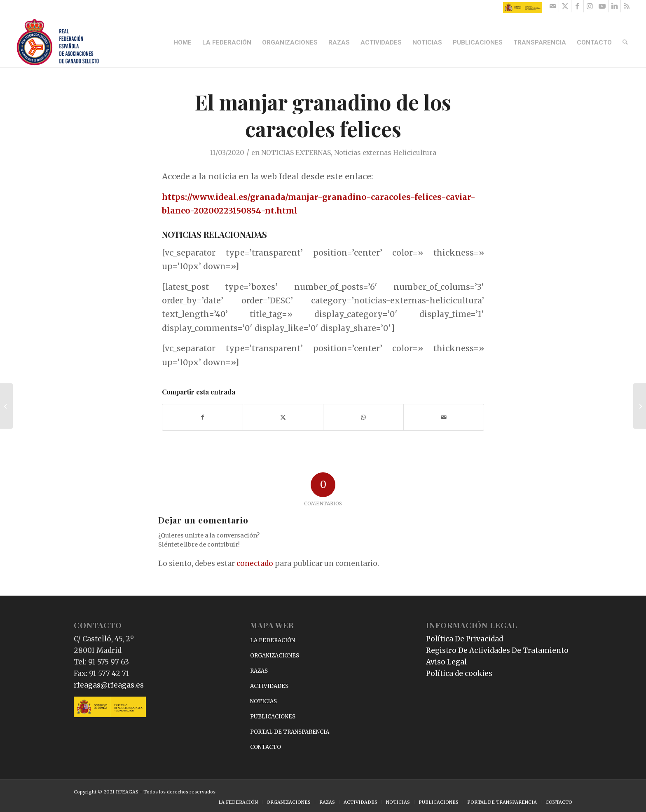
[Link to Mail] (553, 6)
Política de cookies (459, 674)
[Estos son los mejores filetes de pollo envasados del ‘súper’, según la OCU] (640, 406)
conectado (255, 563)
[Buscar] (625, 42)
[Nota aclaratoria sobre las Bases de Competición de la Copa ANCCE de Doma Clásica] (6, 406)
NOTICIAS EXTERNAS (296, 153)
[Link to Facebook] (577, 6)
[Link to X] (565, 6)
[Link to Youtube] (602, 6)
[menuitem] (183, 42)
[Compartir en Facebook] (202, 417)
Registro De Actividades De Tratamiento (497, 650)
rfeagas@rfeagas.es (109, 685)
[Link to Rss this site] (627, 6)
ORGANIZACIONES (275, 656)
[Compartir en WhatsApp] (363, 417)
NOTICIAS (263, 701)
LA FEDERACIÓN (273, 640)
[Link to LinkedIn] (614, 6)
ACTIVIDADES (269, 686)
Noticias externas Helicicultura (385, 153)
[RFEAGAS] (58, 42)
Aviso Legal (446, 662)
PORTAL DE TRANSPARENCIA (290, 732)
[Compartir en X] (283, 417)
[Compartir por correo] (444, 417)
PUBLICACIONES (273, 717)
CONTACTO (266, 747)
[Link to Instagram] (590, 6)
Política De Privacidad (465, 639)
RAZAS (259, 671)
